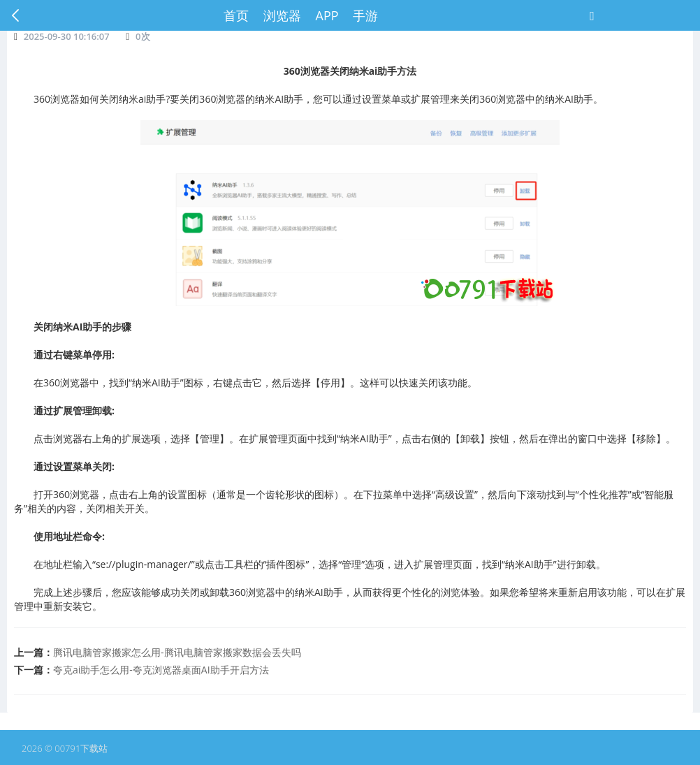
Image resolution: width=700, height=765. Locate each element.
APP (327, 15)
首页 (236, 15)
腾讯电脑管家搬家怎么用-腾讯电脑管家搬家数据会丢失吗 (177, 652)
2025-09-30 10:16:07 (67, 36)
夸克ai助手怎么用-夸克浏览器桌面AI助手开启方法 (161, 670)
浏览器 (282, 15)
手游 (365, 15)
